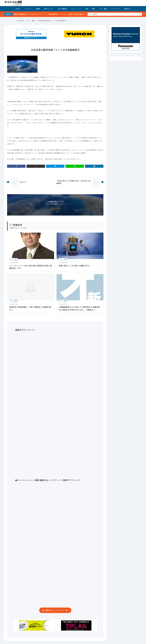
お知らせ (23, 182)
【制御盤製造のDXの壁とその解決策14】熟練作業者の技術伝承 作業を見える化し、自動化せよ (79, 308)
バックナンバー (115, 9)
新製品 (38, 9)
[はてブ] (55, 166)
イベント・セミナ (76, 9)
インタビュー (28, 9)
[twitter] (36, 166)
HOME (18, 9)
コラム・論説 (103, 9)
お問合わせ (127, 9)
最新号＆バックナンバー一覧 (56, 610)
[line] (75, 166)
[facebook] (16, 166)
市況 (87, 9)
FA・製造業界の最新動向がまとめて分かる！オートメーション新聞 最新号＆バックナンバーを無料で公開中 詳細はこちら (52, 14)
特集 (93, 9)
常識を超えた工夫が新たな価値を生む (74, 266)
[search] (140, 14)
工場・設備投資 (62, 9)
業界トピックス (49, 9)
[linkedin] (94, 166)
